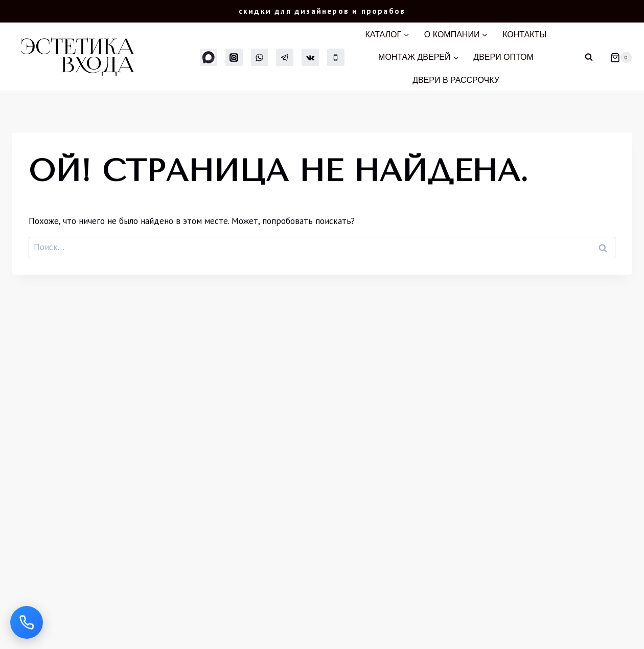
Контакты (524, 35)
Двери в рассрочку (456, 80)
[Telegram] (285, 57)
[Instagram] (234, 57)
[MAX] (209, 57)
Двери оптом (503, 57)
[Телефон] (336, 57)
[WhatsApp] (260, 57)
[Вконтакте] (310, 57)
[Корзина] (617, 57)
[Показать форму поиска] (589, 57)
